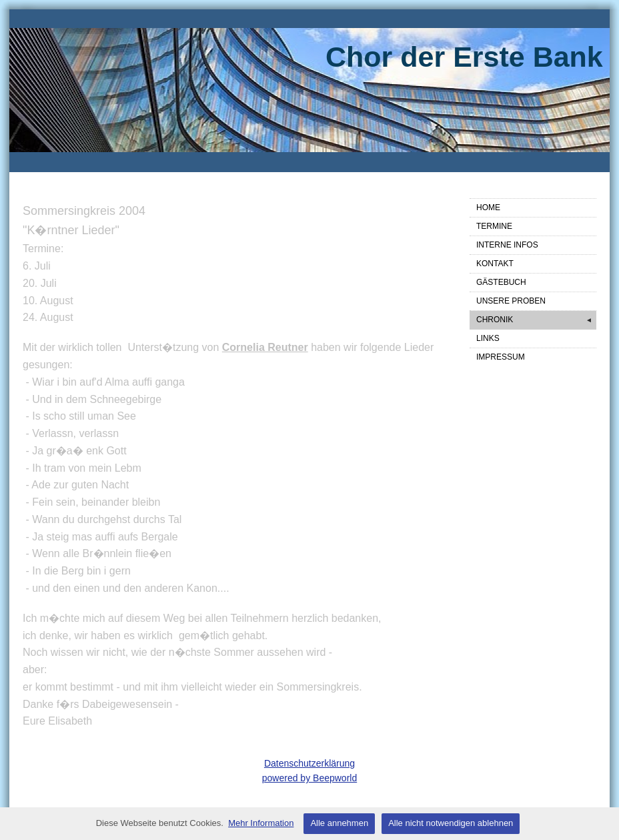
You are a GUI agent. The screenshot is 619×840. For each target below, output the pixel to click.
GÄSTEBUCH (501, 282)
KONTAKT (495, 264)
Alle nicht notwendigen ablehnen (451, 823)
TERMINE (494, 226)
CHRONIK (536, 320)
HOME (488, 207)
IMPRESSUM (501, 357)
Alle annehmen (339, 823)
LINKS (488, 338)
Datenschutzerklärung (309, 763)
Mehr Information (261, 823)
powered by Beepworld (309, 778)
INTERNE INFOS (507, 245)
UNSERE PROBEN (511, 301)
